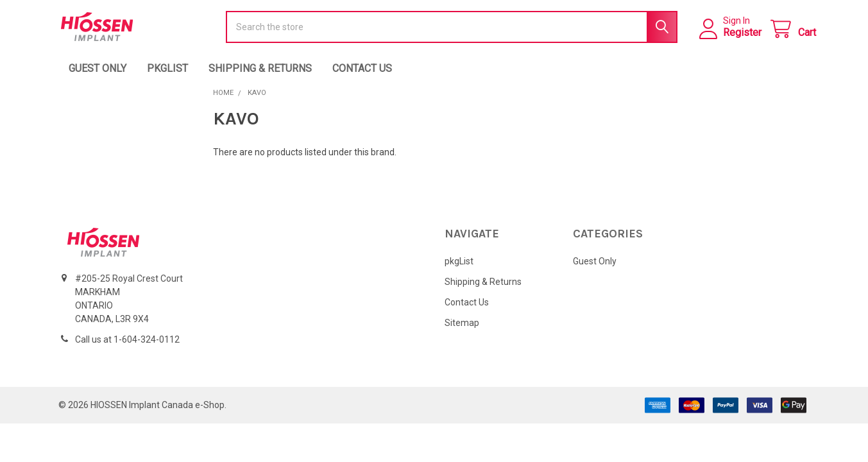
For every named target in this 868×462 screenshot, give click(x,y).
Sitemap (462, 343)
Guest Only (98, 88)
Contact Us (362, 88)
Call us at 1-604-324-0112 (127, 359)
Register (736, 43)
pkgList (167, 88)
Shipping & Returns (260, 88)
